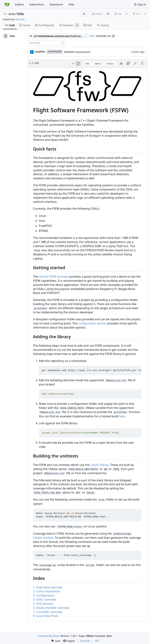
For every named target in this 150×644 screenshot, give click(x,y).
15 (108, 14)
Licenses (85, 641)
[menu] (56, 641)
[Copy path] (113, 36)
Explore (19, 4)
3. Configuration (44, 595)
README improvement (77, 52)
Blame (98, 64)
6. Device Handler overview (51, 608)
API (97, 641)
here (122, 416)
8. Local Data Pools (46, 616)
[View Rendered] (78, 63)
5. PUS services (43, 604)
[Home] (7, 4)
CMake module (43, 538)
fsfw (20, 14)
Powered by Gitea (49, 636)
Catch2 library (99, 465)
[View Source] (73, 63)
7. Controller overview (48, 612)
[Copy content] (128, 63)
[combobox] (46, 43)
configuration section (92, 323)
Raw (88, 64)
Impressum (56, 4)
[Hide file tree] (6, 36)
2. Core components (47, 591)
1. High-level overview (48, 587)
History (110, 64)
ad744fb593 (55, 52)
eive (12, 14)
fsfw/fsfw (20, 19)
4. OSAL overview (45, 600)
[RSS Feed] (84, 14)
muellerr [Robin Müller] (40, 52)
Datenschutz (37, 4)
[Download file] (121, 63)
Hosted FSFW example (54, 277)
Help (71, 4)
